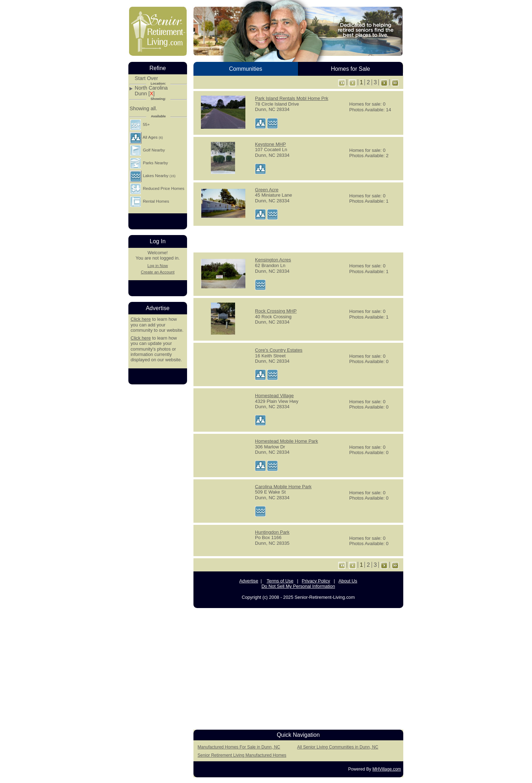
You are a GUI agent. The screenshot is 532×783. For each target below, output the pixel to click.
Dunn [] (145, 94)
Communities (246, 69)
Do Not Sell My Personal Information (298, 586)
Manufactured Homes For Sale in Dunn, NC (239, 747)
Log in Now (158, 266)
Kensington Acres (273, 260)
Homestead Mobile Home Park (286, 441)
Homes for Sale (350, 69)
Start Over (147, 78)
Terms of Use (280, 581)
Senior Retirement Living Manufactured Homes (242, 755)
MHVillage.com (387, 769)
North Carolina (151, 88)
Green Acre (267, 190)
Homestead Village (274, 396)
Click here (141, 319)
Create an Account (158, 272)
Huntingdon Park (272, 532)
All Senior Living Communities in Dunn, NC (338, 747)
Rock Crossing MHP (276, 311)
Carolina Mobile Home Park (283, 487)
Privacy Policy (316, 581)
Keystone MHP (270, 144)
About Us (348, 581)
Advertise (249, 581)
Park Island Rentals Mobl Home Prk (292, 98)
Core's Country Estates (279, 350)
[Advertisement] (298, 239)
